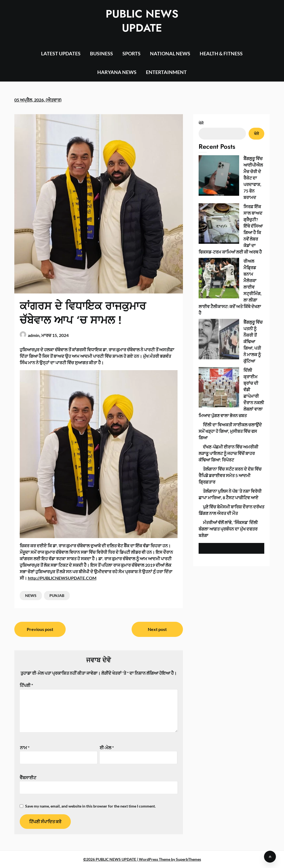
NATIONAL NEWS (170, 53)
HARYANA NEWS (117, 72)
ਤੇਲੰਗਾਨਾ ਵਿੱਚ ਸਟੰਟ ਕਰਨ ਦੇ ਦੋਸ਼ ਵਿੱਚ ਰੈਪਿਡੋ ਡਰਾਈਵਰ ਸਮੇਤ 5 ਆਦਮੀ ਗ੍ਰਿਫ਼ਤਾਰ (230, 307)
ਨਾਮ (25, 747)
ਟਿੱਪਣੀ (26, 685)
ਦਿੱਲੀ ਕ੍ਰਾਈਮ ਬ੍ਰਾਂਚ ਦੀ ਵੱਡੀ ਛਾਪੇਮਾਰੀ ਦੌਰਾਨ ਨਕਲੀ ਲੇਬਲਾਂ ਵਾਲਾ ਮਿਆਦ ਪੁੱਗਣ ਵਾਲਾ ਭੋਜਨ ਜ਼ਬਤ (227, 240)
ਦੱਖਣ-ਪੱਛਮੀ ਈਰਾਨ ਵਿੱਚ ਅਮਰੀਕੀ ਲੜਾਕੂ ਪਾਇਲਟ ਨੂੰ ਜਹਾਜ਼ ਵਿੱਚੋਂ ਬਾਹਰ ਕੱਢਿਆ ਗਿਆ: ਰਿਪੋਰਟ (228, 285)
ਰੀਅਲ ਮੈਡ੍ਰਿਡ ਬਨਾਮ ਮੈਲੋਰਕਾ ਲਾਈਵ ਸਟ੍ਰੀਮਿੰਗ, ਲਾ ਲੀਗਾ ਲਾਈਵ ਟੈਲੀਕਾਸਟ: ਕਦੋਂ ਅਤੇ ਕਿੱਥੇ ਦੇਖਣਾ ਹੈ (231, 203)
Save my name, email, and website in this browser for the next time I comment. (90, 806)
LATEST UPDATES (61, 53)
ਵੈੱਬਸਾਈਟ (28, 777)
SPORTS (131, 53)
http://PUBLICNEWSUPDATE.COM (62, 578)
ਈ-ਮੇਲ (107, 747)
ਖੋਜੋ (201, 123)
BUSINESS (101, 53)
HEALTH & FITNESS (221, 53)
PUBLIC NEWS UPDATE (142, 21)
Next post (157, 629)
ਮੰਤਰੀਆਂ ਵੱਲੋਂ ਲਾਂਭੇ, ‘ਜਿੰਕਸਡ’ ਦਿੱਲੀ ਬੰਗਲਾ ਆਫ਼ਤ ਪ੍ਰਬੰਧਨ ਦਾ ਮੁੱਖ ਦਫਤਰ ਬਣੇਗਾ (228, 360)
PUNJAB (57, 595)
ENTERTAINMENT (166, 72)
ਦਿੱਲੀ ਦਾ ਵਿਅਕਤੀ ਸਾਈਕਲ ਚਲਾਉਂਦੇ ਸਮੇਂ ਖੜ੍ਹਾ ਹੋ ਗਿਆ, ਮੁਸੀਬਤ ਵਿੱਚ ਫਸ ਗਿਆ (230, 263)
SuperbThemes (188, 859)
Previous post (40, 629)
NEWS (31, 595)
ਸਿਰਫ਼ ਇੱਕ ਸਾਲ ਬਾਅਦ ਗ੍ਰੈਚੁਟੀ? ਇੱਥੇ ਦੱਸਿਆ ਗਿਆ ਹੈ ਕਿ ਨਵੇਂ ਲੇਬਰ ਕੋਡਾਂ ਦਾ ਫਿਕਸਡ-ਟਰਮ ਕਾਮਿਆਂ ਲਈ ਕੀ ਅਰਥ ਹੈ (231, 180)
